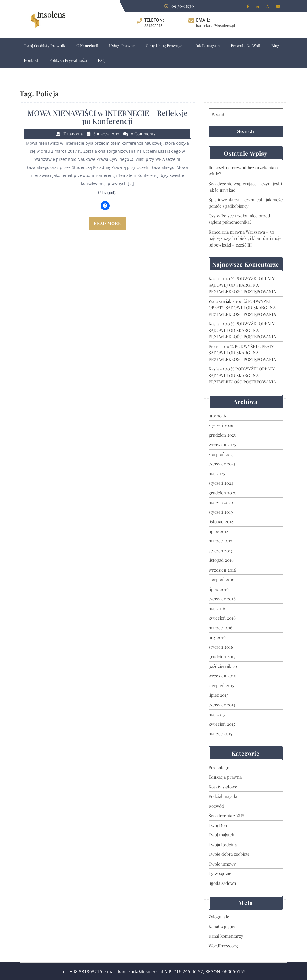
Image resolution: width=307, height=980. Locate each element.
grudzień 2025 (222, 435)
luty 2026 (217, 416)
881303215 (153, 26)
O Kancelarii (87, 46)
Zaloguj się (219, 917)
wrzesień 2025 (222, 444)
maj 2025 (217, 473)
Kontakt (31, 60)
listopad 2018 (221, 521)
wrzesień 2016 (222, 570)
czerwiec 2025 (222, 464)
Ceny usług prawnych (165, 46)
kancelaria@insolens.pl (216, 26)
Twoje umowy (222, 864)
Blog (275, 46)
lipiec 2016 (219, 589)
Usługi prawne (122, 46)
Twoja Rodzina (223, 845)
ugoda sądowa (222, 883)
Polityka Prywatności (68, 60)
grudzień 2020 (222, 493)
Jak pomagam (208, 46)
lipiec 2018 (219, 531)
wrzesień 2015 (222, 676)
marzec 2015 (220, 733)
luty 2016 (217, 637)
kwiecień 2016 (222, 618)
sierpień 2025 (221, 454)
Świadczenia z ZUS (226, 815)
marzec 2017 (220, 541)
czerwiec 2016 (222, 599)
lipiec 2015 (218, 695)
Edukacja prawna (225, 777)
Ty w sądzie (220, 873)
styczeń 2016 (221, 647)
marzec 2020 (221, 502)
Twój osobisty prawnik (45, 46)
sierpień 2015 (221, 685)
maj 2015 (217, 714)
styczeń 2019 (221, 512)
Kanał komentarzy (226, 936)
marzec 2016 (220, 628)
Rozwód (216, 806)
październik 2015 (224, 666)
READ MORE (107, 223)
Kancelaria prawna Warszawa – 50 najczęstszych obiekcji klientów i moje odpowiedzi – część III (245, 238)
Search (246, 132)
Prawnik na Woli (246, 46)
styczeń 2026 (221, 425)
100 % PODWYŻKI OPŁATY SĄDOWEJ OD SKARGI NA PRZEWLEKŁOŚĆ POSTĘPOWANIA (242, 285)
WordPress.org (223, 946)
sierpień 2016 (221, 579)
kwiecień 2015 (222, 724)
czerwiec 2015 (222, 705)
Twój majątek (221, 835)
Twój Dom (218, 825)
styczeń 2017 (220, 551)
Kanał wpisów (222, 926)
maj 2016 (217, 608)
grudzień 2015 (222, 656)
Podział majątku (224, 796)
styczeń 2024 (221, 483)
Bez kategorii (221, 767)
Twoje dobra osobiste (229, 854)
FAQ (102, 60)
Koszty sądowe (223, 787)
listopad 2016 (221, 560)
